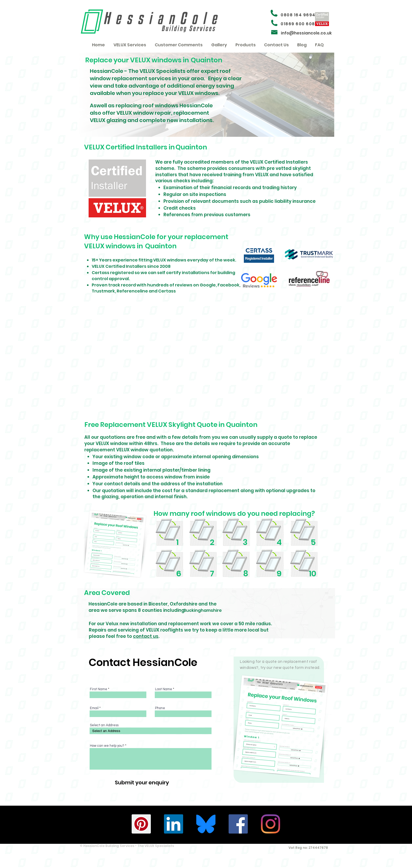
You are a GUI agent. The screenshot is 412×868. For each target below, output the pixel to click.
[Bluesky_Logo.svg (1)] (206, 824)
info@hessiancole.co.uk (306, 33)
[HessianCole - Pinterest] (141, 824)
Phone (160, 708)
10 (313, 574)
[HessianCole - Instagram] (271, 824)
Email (94, 708)
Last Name (164, 689)
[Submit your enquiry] (142, 783)
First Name (99, 689)
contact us (146, 636)
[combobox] (151, 731)
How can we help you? (107, 746)
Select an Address (104, 725)
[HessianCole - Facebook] (238, 824)
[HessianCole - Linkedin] (174, 824)
